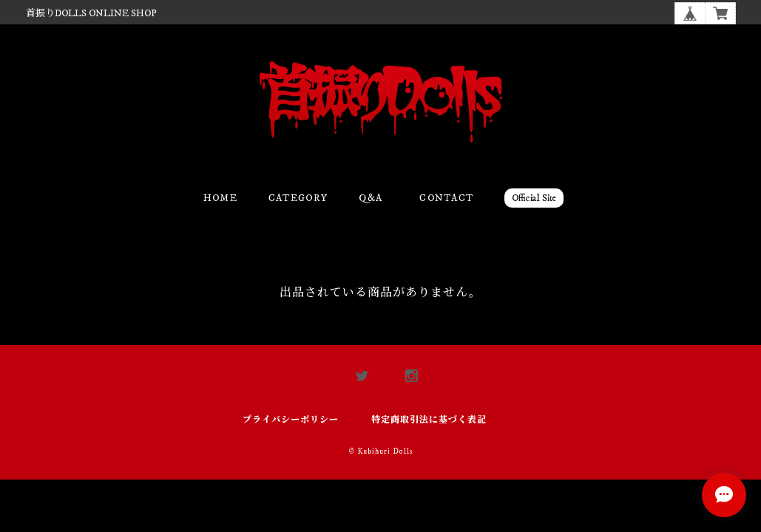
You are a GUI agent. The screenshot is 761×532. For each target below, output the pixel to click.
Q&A (371, 198)
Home (220, 198)
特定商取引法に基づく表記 (429, 420)
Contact (446, 198)
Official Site (534, 198)
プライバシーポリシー (291, 420)
